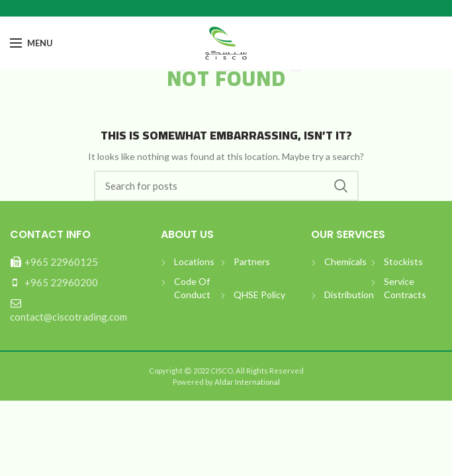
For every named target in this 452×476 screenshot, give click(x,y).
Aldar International (247, 382)
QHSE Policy (259, 295)
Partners (252, 261)
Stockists (403, 261)
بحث (341, 186)
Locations (194, 261)
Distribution (349, 295)
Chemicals (345, 261)
